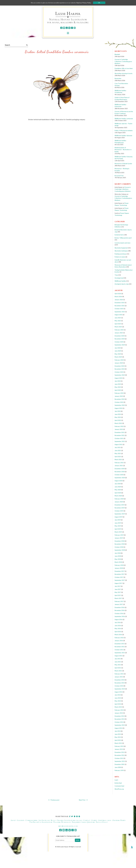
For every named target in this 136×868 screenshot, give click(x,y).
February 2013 (119, 746)
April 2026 (118, 294)
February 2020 (119, 499)
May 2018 (118, 559)
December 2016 (120, 607)
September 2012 (120, 761)
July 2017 (118, 586)
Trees (116, 275)
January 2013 (119, 749)
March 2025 (118, 327)
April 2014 (118, 704)
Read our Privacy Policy (84, 3)
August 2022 (119, 408)
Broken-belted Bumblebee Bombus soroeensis (57, 52)
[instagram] (75, 28)
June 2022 (118, 414)
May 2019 (118, 526)
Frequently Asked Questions (83, 822)
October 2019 (119, 511)
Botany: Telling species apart (123, 238)
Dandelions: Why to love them (124, 68)
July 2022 (118, 411)
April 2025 (118, 324)
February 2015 (119, 674)
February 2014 (119, 710)
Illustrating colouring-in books (124, 73)
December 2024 (120, 336)
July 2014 (118, 695)
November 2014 (120, 683)
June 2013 (118, 734)
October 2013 (119, 722)
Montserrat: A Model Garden (123, 164)
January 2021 (119, 466)
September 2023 (120, 375)
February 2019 (119, 535)
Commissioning (31, 820)
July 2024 (118, 348)
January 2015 (119, 677)
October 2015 (119, 650)
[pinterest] (72, 28)
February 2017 (119, 601)
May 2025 (118, 321)
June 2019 (118, 523)
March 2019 (118, 532)
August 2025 (119, 315)
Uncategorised (119, 278)
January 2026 (119, 300)
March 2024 (118, 357)
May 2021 (118, 453)
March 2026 (118, 297)
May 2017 (118, 592)
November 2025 (120, 306)
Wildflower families (120, 281)
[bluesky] (69, 28)
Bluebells (117, 54)
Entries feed (118, 783)
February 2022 (119, 426)
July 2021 (118, 447)
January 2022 (119, 429)
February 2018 (119, 565)
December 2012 (120, 752)
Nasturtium (118, 78)
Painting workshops (121, 254)
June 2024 (118, 351)
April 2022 (118, 420)
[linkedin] (67, 28)
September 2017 (120, 580)
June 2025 (118, 318)
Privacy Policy (102, 822)
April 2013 (118, 740)
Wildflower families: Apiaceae (123, 136)
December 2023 (120, 366)
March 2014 (118, 707)
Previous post (54, 800)
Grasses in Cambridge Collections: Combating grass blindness (123, 61)
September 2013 (120, 725)
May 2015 (118, 665)
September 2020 (120, 478)
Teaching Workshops (62, 822)
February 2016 (119, 638)
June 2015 (118, 662)
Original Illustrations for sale (69, 820)
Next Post (83, 800)
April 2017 (118, 595)
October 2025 (119, 309)
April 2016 (118, 632)
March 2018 (118, 562)
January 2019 (119, 538)
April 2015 (118, 668)
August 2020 (119, 481)
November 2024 (120, 339)
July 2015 (118, 659)
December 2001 (120, 764)
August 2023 (119, 378)
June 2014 (118, 698)
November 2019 (120, 508)
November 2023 (120, 369)
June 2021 (118, 451)
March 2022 (118, 423)
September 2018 (120, 550)
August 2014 (119, 692)
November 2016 (120, 610)
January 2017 (119, 604)
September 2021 (120, 441)
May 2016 (118, 629)
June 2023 (118, 384)
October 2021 (119, 438)
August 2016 (119, 620)
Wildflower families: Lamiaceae (124, 119)
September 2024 (120, 345)
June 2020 (118, 487)
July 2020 (118, 484)
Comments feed (119, 786)
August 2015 (119, 656)
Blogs (53, 820)
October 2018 (119, 547)
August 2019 (119, 517)
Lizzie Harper (68, 14)
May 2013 (118, 737)
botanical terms (119, 235)
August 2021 (119, 444)
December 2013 (120, 716)
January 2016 (119, 641)
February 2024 (119, 360)
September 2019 (120, 514)
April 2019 (118, 529)
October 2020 (119, 475)
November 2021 (120, 435)
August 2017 (119, 583)
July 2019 (118, 520)
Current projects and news (123, 243)
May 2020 (118, 490)
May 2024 (118, 354)
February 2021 (119, 463)
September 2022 (120, 405)
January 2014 (119, 713)
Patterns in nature (120, 257)
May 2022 (118, 417)
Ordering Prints (119, 820)
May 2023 (118, 387)
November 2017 (120, 574)
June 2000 (118, 767)
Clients (94, 820)
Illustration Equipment (121, 248)
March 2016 (118, 635)
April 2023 (118, 390)
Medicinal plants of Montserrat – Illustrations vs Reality (123, 150)
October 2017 (119, 577)
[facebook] (61, 28)
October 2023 (119, 372)
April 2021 (118, 457)
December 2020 (120, 469)
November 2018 (120, 544)
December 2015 (120, 644)
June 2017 (118, 589)
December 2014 (120, 680)
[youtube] (64, 28)
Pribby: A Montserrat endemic (124, 131)
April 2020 (118, 493)
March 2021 (118, 460)
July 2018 (118, 553)
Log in (116, 780)
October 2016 (119, 613)
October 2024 (119, 342)
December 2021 (120, 432)
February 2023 (119, 393)
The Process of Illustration (41, 822)
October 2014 (119, 686)
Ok (100, 3)
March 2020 (118, 496)
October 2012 (119, 758)
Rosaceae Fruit (119, 176)
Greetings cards (105, 820)
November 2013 (120, 719)
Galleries (21, 820)
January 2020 (119, 502)
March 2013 (118, 743)
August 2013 (119, 728)
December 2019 (120, 505)
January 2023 (119, 396)
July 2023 (118, 381)
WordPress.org (119, 789)
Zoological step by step (122, 284)
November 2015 (120, 647)
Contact (87, 820)
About (13, 820)
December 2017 (120, 571)
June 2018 (118, 556)
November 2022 (120, 399)
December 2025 (120, 303)
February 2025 (119, 330)
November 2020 (120, 472)
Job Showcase (44, 820)
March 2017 (118, 598)
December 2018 (120, 541)
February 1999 (119, 770)
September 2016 (120, 616)
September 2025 (120, 312)
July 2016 (118, 622)
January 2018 (119, 568)
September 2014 (120, 689)
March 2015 (118, 671)
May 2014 (118, 701)
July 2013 (118, 731)
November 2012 (120, 755)
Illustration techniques (121, 251)
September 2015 (120, 653)
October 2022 (119, 402)
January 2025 (119, 333)
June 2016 (118, 626)
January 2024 (119, 363)
